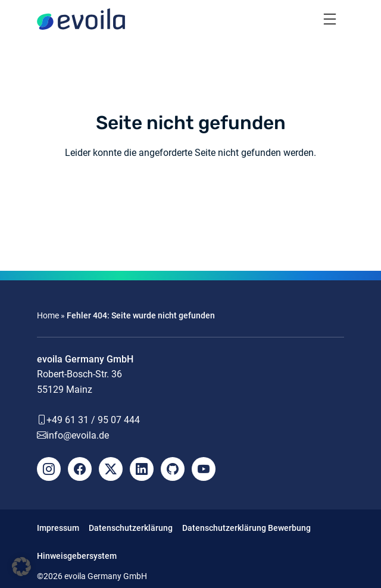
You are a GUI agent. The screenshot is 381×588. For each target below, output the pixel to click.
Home (48, 315)
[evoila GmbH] (81, 19)
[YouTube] (204, 469)
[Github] (173, 469)
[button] (21, 567)
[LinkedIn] (142, 469)
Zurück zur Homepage (190, 197)
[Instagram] (49, 469)
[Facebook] (80, 469)
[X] (111, 469)
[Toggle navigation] (330, 19)
